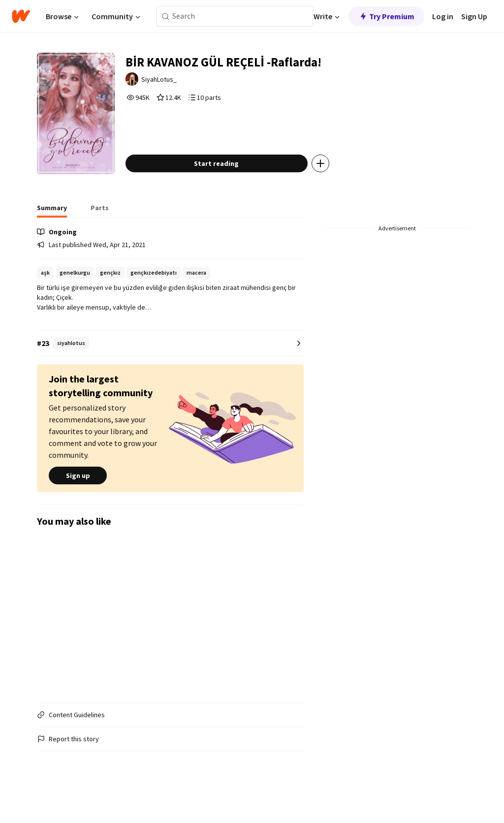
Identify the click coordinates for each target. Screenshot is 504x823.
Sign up (78, 496)
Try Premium (386, 16)
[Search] (166, 16)
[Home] (21, 16)
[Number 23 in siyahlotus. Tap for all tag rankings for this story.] (170, 364)
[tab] (52, 231)
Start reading (231, 184)
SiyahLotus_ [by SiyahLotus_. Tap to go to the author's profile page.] (176, 82)
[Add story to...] (335, 184)
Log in (443, 16)
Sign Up (474, 16)
